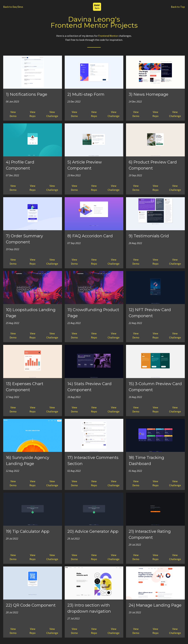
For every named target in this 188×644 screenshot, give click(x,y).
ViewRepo (33, 114)
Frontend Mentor (108, 36)
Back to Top (178, 7)
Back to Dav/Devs (13, 7)
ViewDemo (13, 114)
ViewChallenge (52, 114)
